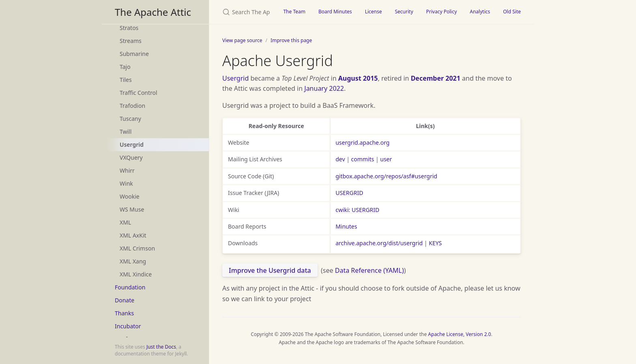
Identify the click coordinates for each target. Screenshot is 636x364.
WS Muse (132, 209)
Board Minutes (335, 12)
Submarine (134, 54)
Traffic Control (139, 93)
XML (125, 222)
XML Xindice (136, 274)
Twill (126, 132)
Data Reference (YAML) (370, 270)
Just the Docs (161, 347)
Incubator (128, 326)
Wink (126, 183)
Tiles (126, 80)
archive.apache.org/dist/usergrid (379, 243)
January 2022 (324, 88)
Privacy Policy (442, 12)
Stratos (129, 28)
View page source (242, 40)
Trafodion (132, 106)
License (374, 12)
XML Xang (133, 261)
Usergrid (132, 145)
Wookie (130, 196)
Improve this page (291, 40)
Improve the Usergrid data (270, 270)
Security (404, 12)
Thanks (124, 313)
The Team (294, 12)
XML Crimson (137, 248)
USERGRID (349, 193)
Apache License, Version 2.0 (459, 334)
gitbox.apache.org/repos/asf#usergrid (386, 176)
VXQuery (131, 157)
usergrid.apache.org (362, 142)
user (386, 159)
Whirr (127, 170)
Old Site (512, 12)
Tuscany (130, 119)
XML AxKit (133, 235)
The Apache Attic (153, 12)
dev (340, 159)
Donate (125, 300)
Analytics (480, 12)
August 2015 (358, 78)
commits (363, 159)
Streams (131, 41)
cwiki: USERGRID (357, 210)
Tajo (125, 67)
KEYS (435, 243)
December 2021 (436, 78)
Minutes (346, 226)
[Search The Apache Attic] (243, 12)
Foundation (130, 287)
